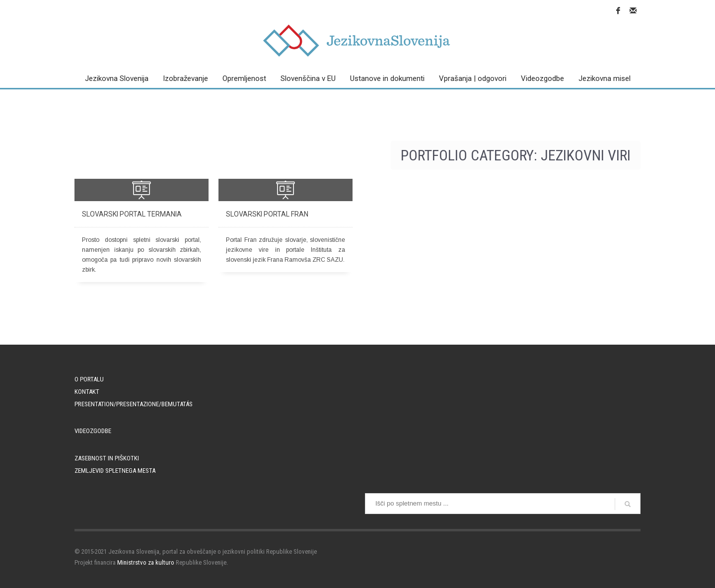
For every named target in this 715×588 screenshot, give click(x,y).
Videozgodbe (93, 431)
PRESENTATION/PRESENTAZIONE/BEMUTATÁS (134, 404)
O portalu (89, 379)
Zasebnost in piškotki (107, 458)
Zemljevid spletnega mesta (115, 471)
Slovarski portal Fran (267, 214)
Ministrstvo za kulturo (146, 562)
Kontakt (87, 392)
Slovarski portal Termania (132, 214)
